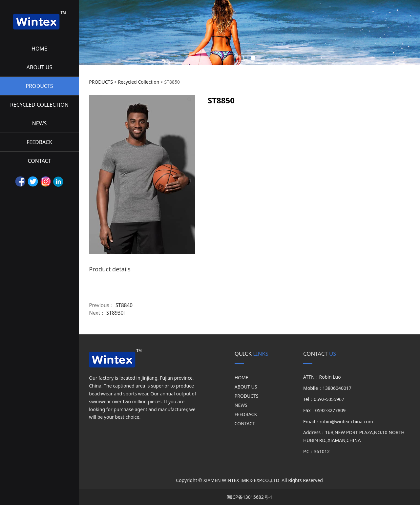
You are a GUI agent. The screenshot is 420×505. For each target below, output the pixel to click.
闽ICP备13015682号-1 (250, 497)
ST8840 (124, 305)
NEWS (40, 123)
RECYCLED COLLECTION (39, 105)
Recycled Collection (138, 82)
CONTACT (39, 161)
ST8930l (115, 313)
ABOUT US (39, 67)
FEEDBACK (39, 142)
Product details (110, 269)
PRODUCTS (39, 86)
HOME (39, 49)
